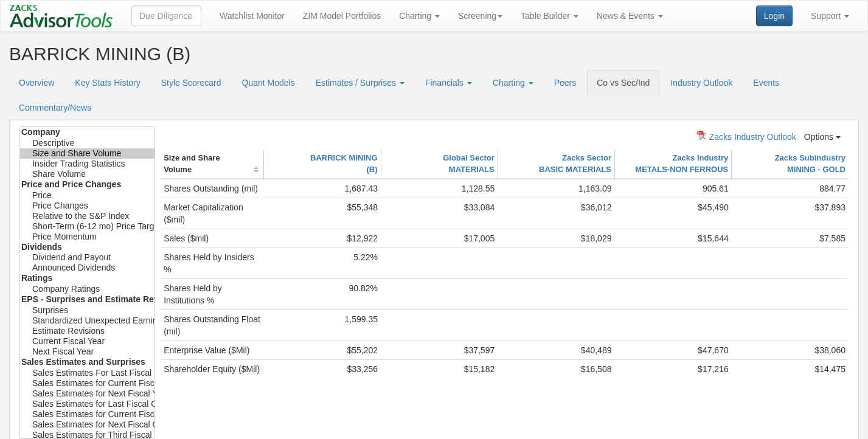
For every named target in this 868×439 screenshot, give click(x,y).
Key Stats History (107, 83)
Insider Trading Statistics (87, 164)
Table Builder (550, 16)
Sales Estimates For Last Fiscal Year (87, 373)
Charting (419, 16)
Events (766, 83)
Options (822, 137)
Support (830, 16)
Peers (565, 83)
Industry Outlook (701, 83)
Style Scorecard (191, 83)
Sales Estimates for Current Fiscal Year (87, 383)
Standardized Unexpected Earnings (87, 321)
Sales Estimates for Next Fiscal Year (87, 394)
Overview (36, 83)
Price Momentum (87, 237)
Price (87, 195)
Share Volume (87, 174)
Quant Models (269, 83)
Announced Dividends (87, 268)
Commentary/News (55, 108)
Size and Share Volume (87, 154)
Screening (480, 16)
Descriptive (87, 143)
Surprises (87, 310)
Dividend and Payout (87, 258)
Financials (449, 83)
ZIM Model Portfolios (342, 16)
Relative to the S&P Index (87, 216)
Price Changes (87, 206)
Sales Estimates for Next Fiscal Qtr (87, 425)
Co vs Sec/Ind (623, 83)
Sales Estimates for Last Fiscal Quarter (87, 404)
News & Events (630, 16)
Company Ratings (87, 289)
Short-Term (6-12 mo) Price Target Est (87, 226)
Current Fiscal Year (87, 341)
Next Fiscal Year (87, 352)
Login (774, 16)
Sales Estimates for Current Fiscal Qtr (87, 414)
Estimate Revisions (87, 331)
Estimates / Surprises (360, 83)
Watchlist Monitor (252, 16)
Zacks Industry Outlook (747, 136)
